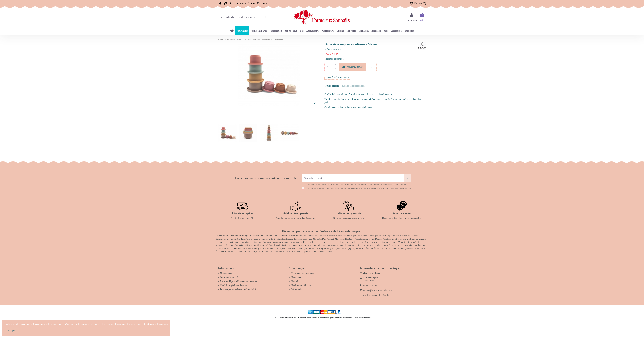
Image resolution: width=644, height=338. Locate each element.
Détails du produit (353, 86)
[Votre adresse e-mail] (353, 178)
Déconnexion (297, 289)
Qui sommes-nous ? (229, 277)
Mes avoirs (296, 277)
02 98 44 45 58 (370, 286)
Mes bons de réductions (302, 285)
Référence (329, 49)
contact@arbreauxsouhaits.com (378, 290)
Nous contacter (227, 273)
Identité (294, 281)
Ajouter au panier (352, 67)
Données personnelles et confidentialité (238, 289)
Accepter (12, 331)
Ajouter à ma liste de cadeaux (337, 77)
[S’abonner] (408, 178)
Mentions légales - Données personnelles (239, 281)
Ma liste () (418, 3)
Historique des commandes (303, 273)
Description (332, 86)
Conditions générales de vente (234, 285)
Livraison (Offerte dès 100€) (252, 3)
